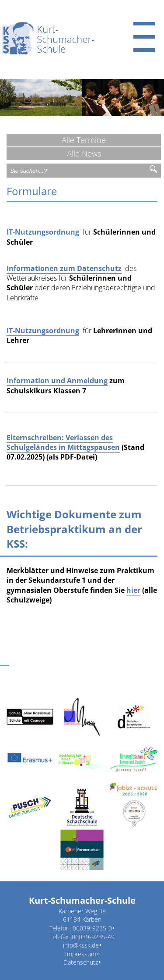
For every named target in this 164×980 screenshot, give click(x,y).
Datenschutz (81, 962)
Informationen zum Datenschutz (64, 268)
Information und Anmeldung (57, 381)
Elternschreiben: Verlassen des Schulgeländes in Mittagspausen (63, 442)
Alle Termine (84, 140)
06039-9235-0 (92, 928)
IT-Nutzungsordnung (43, 232)
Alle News (84, 153)
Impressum (81, 954)
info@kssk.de (81, 945)
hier (133, 590)
